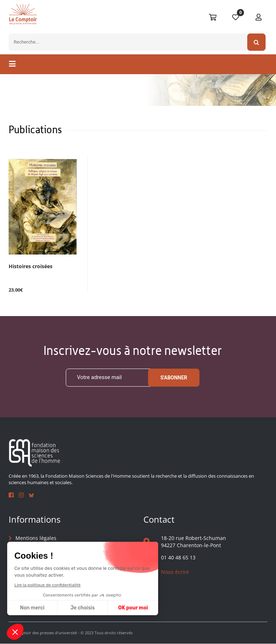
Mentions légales (36, 538)
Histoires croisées (31, 267)
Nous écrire (175, 572)
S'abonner (174, 378)
